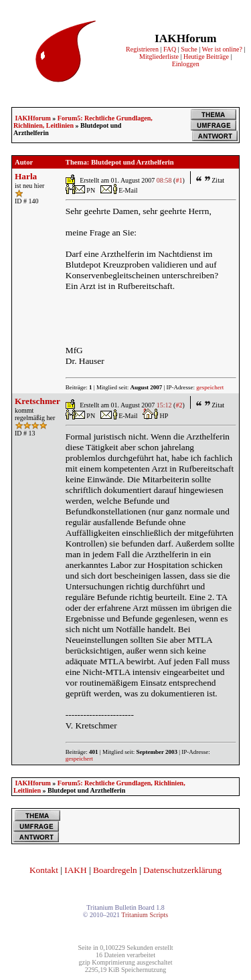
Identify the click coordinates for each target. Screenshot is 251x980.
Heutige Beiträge (206, 57)
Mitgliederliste (159, 57)
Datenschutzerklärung (182, 870)
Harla (26, 176)
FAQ (170, 49)
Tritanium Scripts (145, 915)
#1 (179, 180)
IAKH (75, 870)
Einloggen (186, 64)
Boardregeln (115, 870)
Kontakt (44, 870)
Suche (189, 49)
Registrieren (142, 49)
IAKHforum (32, 118)
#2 (179, 405)
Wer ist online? (222, 49)
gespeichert (210, 387)
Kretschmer (37, 401)
